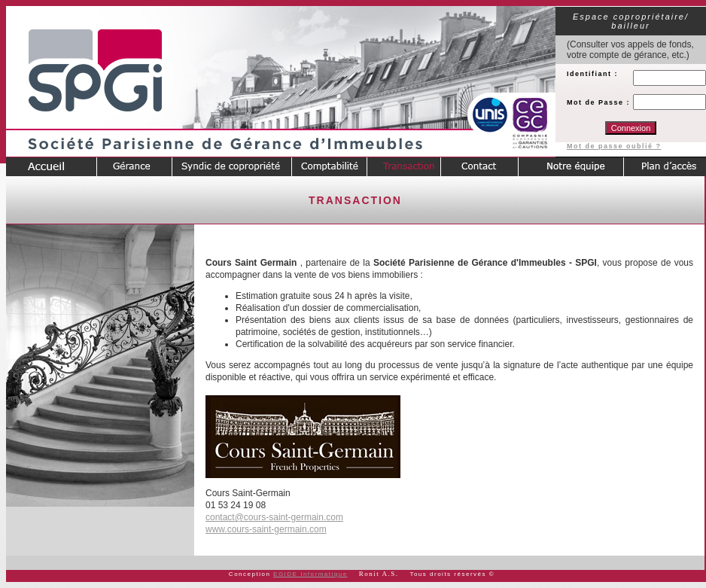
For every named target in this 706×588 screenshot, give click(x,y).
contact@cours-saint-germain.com (274, 517)
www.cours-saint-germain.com (266, 529)
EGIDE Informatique (310, 574)
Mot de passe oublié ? (614, 146)
